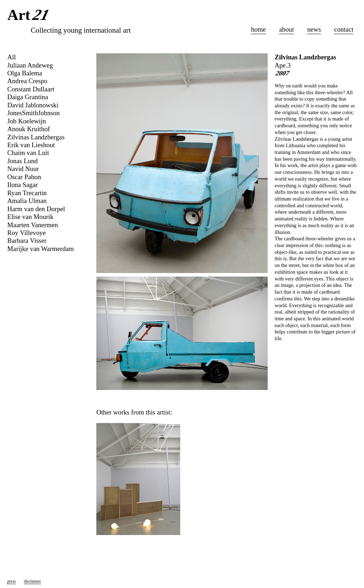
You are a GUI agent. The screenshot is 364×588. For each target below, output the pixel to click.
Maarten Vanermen (32, 225)
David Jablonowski (33, 105)
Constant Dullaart (31, 89)
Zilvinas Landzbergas (306, 57)
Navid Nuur (23, 169)
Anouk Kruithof (28, 129)
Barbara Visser (27, 240)
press (11, 581)
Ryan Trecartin (27, 193)
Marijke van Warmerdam (40, 249)
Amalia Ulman (27, 201)
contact (344, 29)
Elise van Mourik (30, 217)
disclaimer (32, 581)
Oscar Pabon (24, 177)
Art (29, 15)
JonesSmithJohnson (33, 113)
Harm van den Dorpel (36, 209)
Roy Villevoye (26, 233)
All (11, 57)
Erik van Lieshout (31, 145)
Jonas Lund (22, 161)
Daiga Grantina (28, 97)
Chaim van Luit (28, 153)
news (314, 29)
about (287, 29)
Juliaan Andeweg (30, 65)
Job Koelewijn (26, 121)
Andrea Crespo (27, 81)
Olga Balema (25, 73)
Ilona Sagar (22, 185)
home (258, 29)
